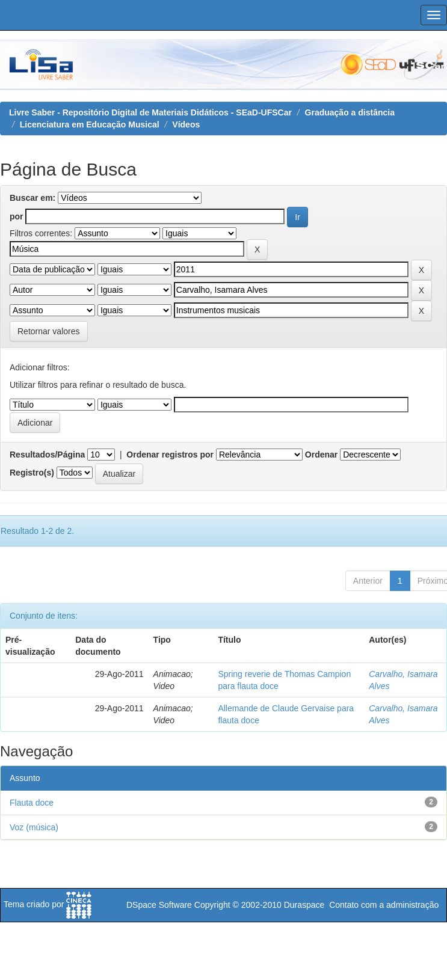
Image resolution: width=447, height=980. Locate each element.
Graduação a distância (350, 112)
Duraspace (304, 905)
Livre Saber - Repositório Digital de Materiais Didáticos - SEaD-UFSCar (150, 112)
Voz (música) (34, 827)
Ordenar (321, 455)
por (17, 216)
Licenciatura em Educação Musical (90, 124)
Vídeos (186, 124)
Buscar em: (32, 198)
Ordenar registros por (170, 455)
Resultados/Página (47, 455)
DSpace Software (159, 905)
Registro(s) (32, 473)
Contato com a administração (384, 905)
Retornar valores (49, 331)
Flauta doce (32, 803)
